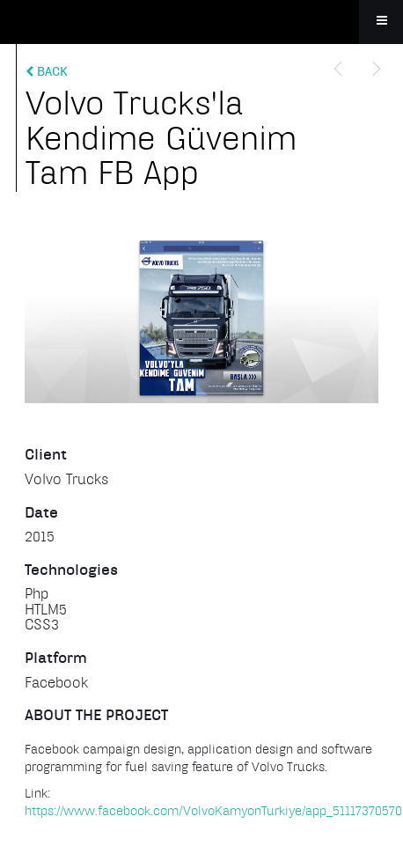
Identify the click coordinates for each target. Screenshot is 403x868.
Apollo (201, 22)
